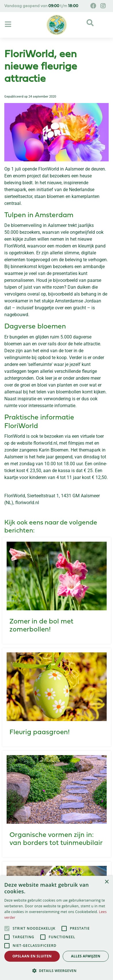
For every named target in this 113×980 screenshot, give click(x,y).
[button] (56, 971)
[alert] (56, 928)
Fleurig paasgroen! (40, 732)
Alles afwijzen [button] (86, 956)
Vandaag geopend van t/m (41, 6)
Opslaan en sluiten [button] (32, 956)
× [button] (107, 882)
